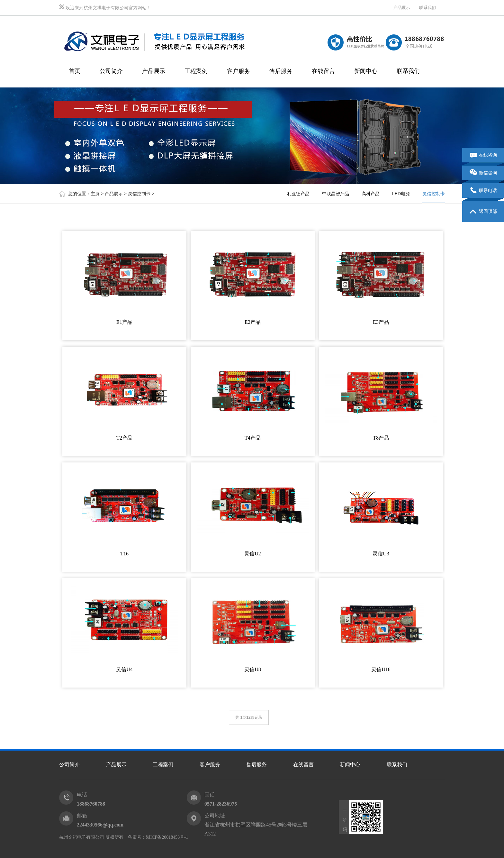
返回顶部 (483, 212)
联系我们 (428, 8)
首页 (75, 71)
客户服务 (239, 71)
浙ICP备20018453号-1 (167, 837)
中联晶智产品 (336, 194)
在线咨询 (483, 155)
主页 (95, 194)
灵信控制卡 (139, 194)
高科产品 (371, 194)
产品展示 (402, 8)
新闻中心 (366, 71)
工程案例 (196, 71)
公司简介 (111, 71)
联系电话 (483, 191)
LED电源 (401, 194)
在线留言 (323, 71)
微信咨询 (483, 173)
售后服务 (281, 71)
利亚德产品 (298, 194)
